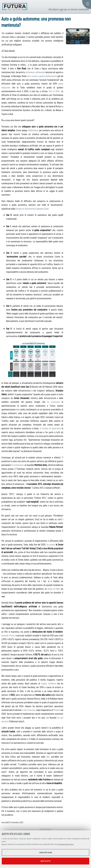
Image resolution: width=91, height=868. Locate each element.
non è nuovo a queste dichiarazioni (42, 76)
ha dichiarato (18, 465)
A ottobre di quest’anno (50, 428)
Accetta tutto (45, 861)
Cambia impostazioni (45, 853)
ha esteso (51, 544)
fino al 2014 (54, 91)
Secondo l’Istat (8, 635)
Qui (3, 844)
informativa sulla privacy (66, 844)
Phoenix (57, 710)
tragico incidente (48, 683)
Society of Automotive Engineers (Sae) (32, 209)
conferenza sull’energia (35, 72)
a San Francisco (29, 710)
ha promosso (53, 402)
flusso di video (54, 589)
